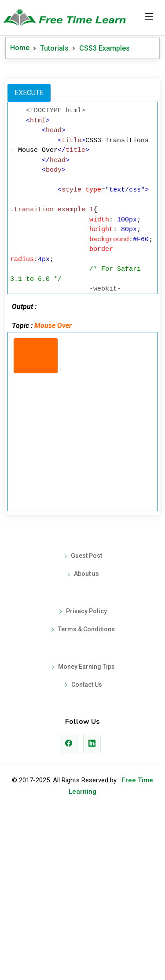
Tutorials (54, 48)
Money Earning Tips (86, 832)
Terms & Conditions (86, 794)
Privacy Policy (86, 776)
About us (86, 739)
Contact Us (87, 850)
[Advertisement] (82, 153)
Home (20, 48)
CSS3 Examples (104, 48)
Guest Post (86, 721)
